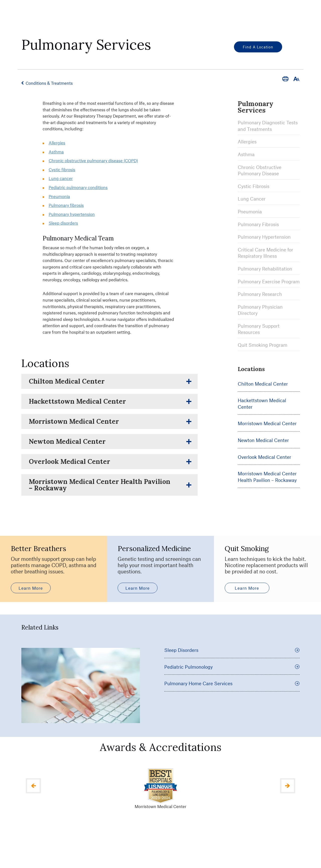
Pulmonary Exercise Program (269, 281)
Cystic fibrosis (62, 169)
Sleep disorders (63, 223)
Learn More (31, 615)
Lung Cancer (252, 199)
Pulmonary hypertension (72, 214)
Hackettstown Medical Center (262, 404)
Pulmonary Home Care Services (232, 710)
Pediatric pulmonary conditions (78, 187)
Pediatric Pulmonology (232, 694)
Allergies (247, 142)
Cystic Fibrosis (254, 186)
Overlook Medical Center (264, 457)
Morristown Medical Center (267, 423)
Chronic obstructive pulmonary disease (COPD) (93, 160)
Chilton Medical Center (263, 384)
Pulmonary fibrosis (66, 205)
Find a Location (258, 47)
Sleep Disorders (232, 677)
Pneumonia (250, 211)
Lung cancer (61, 178)
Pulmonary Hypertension (264, 237)
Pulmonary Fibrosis (258, 224)
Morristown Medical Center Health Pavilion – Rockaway (267, 477)
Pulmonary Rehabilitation (265, 269)
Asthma (246, 154)
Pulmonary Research (260, 294)
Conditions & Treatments (49, 83)
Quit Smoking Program (263, 345)
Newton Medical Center (263, 440)
